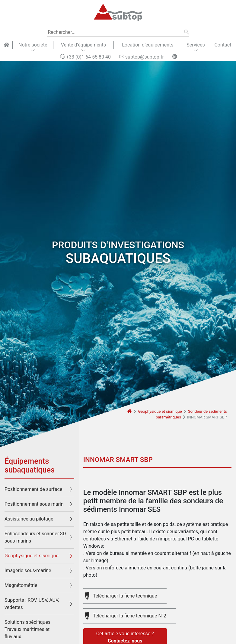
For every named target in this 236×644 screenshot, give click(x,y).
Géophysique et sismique (160, 411)
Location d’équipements (148, 45)
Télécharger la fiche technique (125, 596)
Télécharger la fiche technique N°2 (130, 616)
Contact (223, 45)
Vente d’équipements (83, 45)
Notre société (33, 45)
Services (196, 45)
